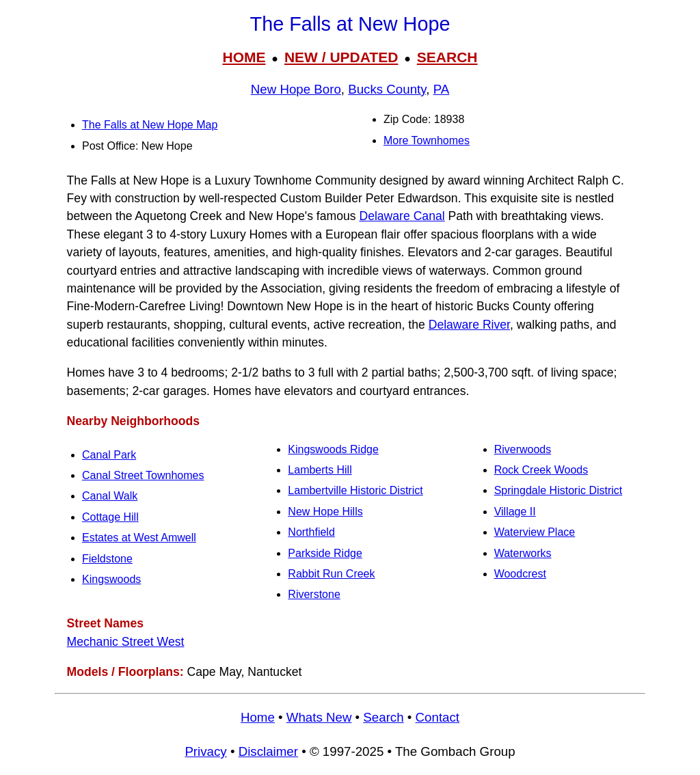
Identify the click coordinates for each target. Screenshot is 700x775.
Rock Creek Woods (541, 470)
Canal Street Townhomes (143, 475)
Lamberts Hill (320, 470)
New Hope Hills (325, 512)
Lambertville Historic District (355, 490)
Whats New (319, 717)
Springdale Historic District (558, 490)
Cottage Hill (110, 517)
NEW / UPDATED (341, 57)
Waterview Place (535, 532)
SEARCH (447, 57)
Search (383, 717)
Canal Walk (110, 496)
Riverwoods (523, 449)
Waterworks (523, 553)
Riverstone (314, 594)
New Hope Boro (296, 89)
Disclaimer (268, 751)
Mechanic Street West (126, 642)
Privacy (205, 751)
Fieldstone (107, 559)
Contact (437, 717)
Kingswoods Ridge (333, 449)
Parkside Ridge (325, 553)
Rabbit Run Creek (331, 574)
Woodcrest (520, 574)
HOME (244, 57)
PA (442, 89)
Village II (515, 512)
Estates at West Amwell (139, 538)
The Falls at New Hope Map (150, 125)
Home (258, 717)
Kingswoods (111, 579)
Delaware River (469, 325)
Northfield (311, 532)
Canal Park (109, 455)
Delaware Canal (402, 216)
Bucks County (387, 89)
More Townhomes (427, 140)
